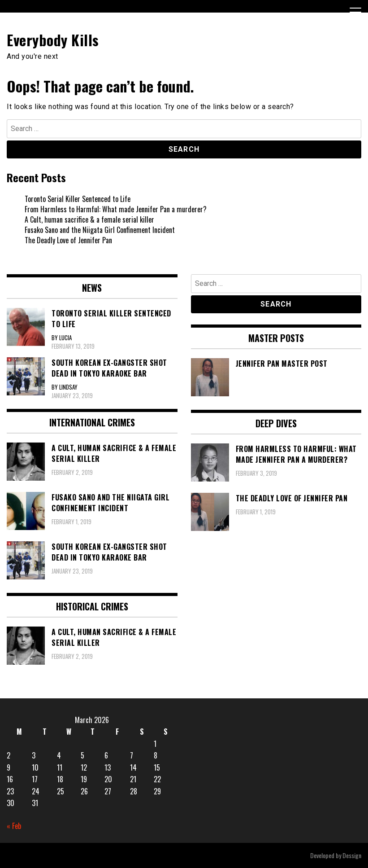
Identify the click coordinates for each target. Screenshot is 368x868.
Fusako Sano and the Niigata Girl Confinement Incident (100, 230)
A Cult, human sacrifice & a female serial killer (89, 219)
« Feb (14, 826)
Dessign (352, 855)
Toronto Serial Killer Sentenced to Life (78, 199)
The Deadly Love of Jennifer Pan (68, 240)
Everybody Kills (53, 40)
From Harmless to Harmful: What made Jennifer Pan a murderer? (116, 209)
